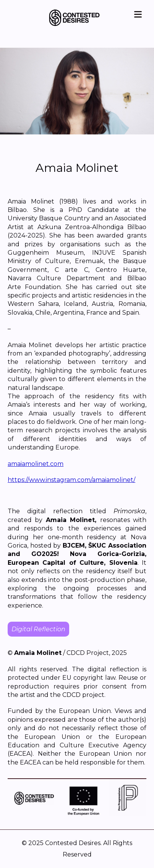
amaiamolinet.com (36, 464)
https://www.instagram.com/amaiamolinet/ (71, 480)
